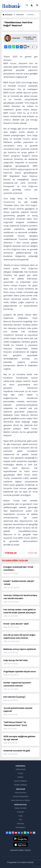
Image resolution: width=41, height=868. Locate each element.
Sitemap (20, 824)
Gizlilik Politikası (21, 785)
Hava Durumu (20, 793)
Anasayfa (7, 15)
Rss (20, 820)
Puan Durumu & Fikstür (21, 800)
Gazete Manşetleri (21, 796)
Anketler (20, 812)
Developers (21, 827)
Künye (20, 773)
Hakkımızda (21, 769)
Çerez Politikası (20, 781)
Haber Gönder (21, 808)
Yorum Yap (32, 553)
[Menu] (27, 5)
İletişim (21, 777)
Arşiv (20, 816)
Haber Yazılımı (25, 850)
